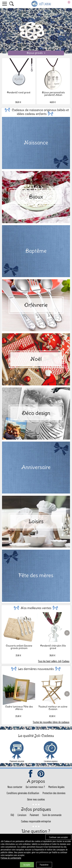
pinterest (41, 774)
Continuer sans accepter (58, 837)
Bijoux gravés (36, 53)
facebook (31, 774)
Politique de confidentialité (11, 858)
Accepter (27, 865)
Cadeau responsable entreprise (36, 821)
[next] (68, 31)
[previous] (4, 31)
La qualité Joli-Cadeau (36, 736)
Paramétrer (44, 865)
